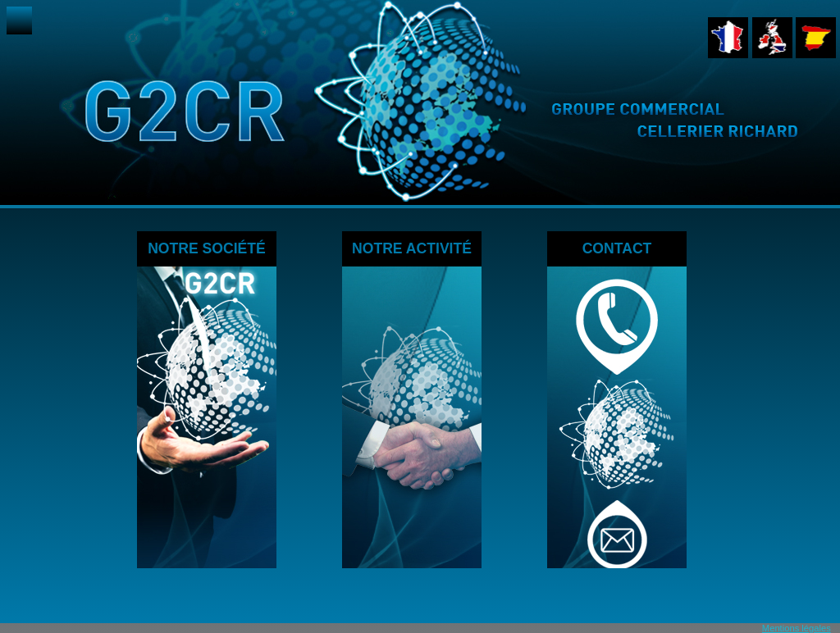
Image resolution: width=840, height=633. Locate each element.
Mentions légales (797, 628)
